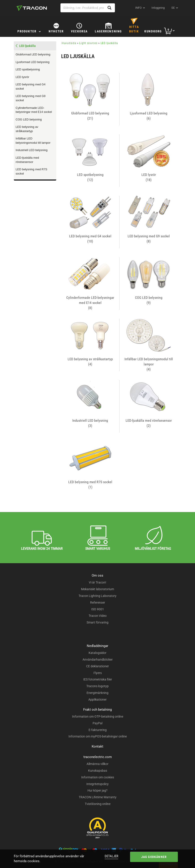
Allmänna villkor (97, 764)
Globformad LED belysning (33, 54)
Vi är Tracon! (97, 582)
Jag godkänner (154, 857)
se (173, 8)
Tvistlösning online (98, 804)
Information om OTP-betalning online (98, 716)
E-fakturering (98, 730)
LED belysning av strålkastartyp (27, 129)
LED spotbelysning (28, 69)
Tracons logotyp (97, 686)
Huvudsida (69, 43)
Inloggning (158, 8)
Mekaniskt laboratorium (97, 589)
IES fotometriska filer (98, 679)
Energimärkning (97, 693)
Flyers (98, 673)
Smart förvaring (97, 622)
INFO (138, 8)
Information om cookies (98, 777)
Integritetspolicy (97, 784)
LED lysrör (22, 77)
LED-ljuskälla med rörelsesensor (27, 160)
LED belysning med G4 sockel (31, 86)
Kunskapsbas (98, 771)
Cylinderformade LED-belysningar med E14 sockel (34, 110)
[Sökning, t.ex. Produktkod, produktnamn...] (88, 8)
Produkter (27, 31)
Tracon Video (98, 616)
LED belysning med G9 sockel (31, 98)
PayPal (97, 723)
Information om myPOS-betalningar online (98, 736)
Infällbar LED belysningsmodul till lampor (33, 141)
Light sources (88, 43)
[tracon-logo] (32, 8)
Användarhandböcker (98, 659)
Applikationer (97, 699)
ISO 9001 (98, 609)
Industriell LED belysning (32, 150)
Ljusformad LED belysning (33, 62)
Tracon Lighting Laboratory (97, 596)
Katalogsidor (97, 653)
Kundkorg (153, 31)
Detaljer (111, 856)
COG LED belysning (29, 119)
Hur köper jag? (97, 790)
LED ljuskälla (109, 43)
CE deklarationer (97, 666)
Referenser (98, 603)
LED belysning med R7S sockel (31, 171)
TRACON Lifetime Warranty (98, 797)
